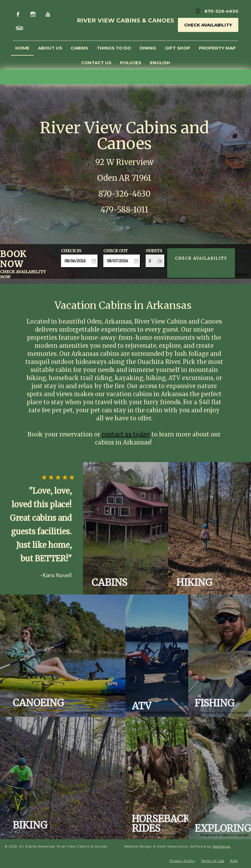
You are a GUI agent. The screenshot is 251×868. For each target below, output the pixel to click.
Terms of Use (213, 861)
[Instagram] (34, 13)
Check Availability (208, 25)
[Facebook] (19, 13)
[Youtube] (49, 13)
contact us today (126, 434)
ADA (234, 861)
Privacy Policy (182, 861)
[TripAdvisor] (20, 27)
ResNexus (221, 846)
